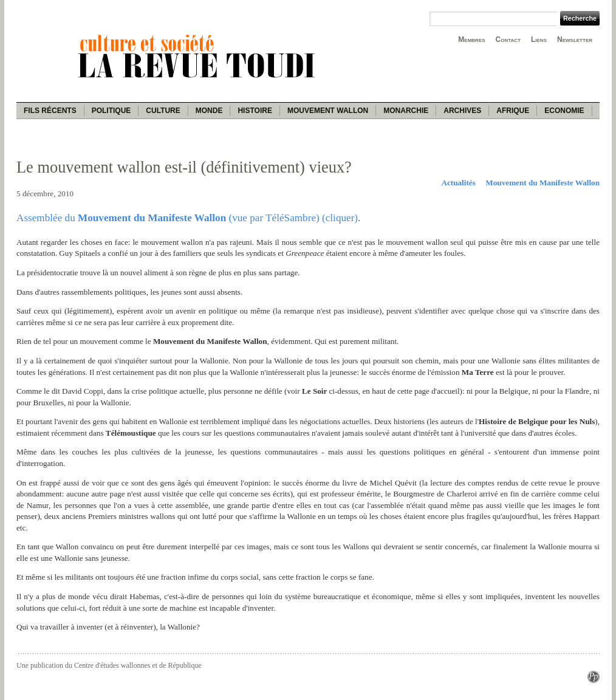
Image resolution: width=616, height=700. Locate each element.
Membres (471, 39)
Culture (163, 111)
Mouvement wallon (328, 111)
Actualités (458, 183)
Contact (508, 39)
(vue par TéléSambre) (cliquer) (292, 218)
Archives (462, 111)
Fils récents (50, 111)
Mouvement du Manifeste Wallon (542, 183)
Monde (209, 111)
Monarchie (406, 111)
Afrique (513, 111)
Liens (539, 39)
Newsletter (575, 39)
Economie (564, 111)
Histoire (255, 111)
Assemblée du (47, 218)
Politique (111, 111)
